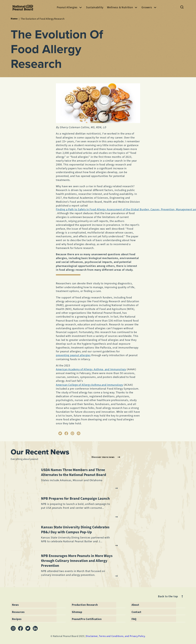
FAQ (134, 619)
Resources (18, 612)
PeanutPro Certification (87, 619)
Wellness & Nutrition (122, 7)
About (135, 605)
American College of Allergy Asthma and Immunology (89, 385)
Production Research (85, 605)
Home (14, 19)
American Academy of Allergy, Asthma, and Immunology (91, 369)
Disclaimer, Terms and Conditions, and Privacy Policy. (116, 636)
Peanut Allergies (70, 7)
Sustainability (95, 7)
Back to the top (171, 596)
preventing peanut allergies (73, 355)
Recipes (17, 619)
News (15, 605)
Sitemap (77, 612)
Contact (136, 612)
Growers (149, 7)
